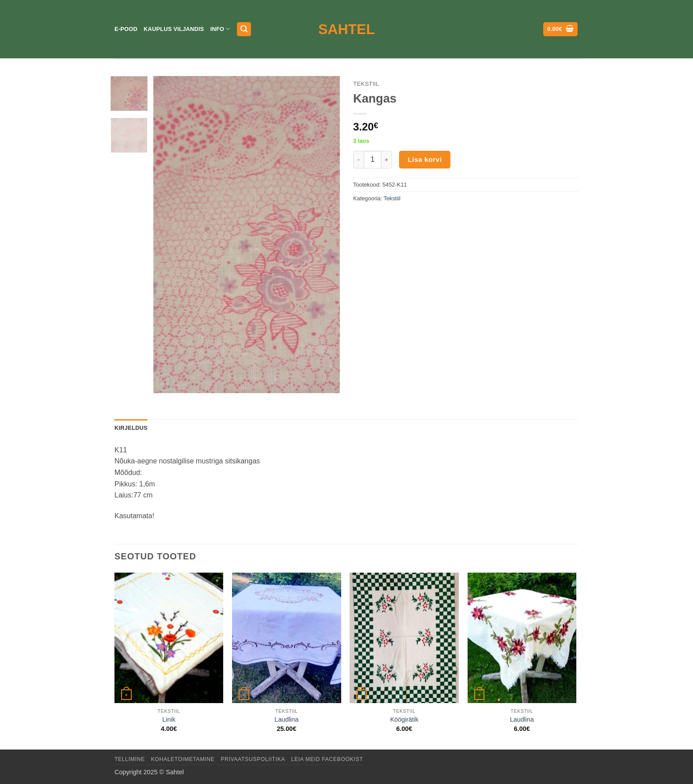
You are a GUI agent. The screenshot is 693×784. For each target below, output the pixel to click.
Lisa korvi (425, 159)
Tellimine (130, 759)
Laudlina (286, 719)
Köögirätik (404, 719)
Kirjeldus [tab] (131, 428)
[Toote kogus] (373, 160)
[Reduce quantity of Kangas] (358, 160)
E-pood (126, 29)
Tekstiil (366, 84)
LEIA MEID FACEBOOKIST (327, 759)
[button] (244, 29)
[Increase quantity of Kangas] (387, 160)
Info (220, 29)
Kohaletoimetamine (183, 759)
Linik (169, 719)
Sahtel (346, 29)
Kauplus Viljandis (174, 29)
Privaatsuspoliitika (253, 759)
